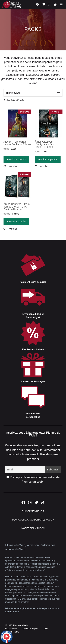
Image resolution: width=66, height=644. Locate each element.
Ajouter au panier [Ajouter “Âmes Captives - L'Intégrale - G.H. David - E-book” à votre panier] (48, 159)
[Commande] (33, 93)
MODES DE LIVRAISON (33, 528)
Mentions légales (31, 629)
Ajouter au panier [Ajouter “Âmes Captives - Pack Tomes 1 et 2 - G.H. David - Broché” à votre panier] (16, 222)
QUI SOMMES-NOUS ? (33, 511)
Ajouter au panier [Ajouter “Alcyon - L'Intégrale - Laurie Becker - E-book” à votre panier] (16, 159)
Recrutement (11, 629)
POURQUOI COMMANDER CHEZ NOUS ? (33, 520)
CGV (46, 629)
